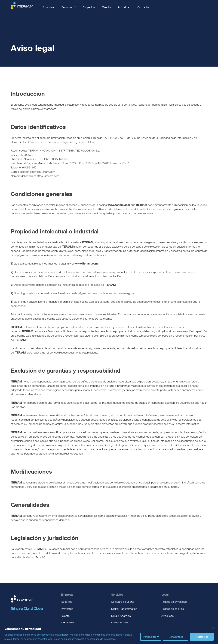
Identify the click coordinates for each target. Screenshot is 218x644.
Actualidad (124, 7)
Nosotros (49, 7)
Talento (106, 7)
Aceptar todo (202, 637)
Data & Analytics (121, 616)
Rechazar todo (175, 637)
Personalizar (150, 637)
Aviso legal (168, 616)
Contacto (143, 7)
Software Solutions (123, 602)
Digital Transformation (124, 609)
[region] (109, 634)
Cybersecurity (119, 623)
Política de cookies (173, 609)
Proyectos (89, 7)
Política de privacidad (174, 602)
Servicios (67, 7)
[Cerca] (213, 628)
